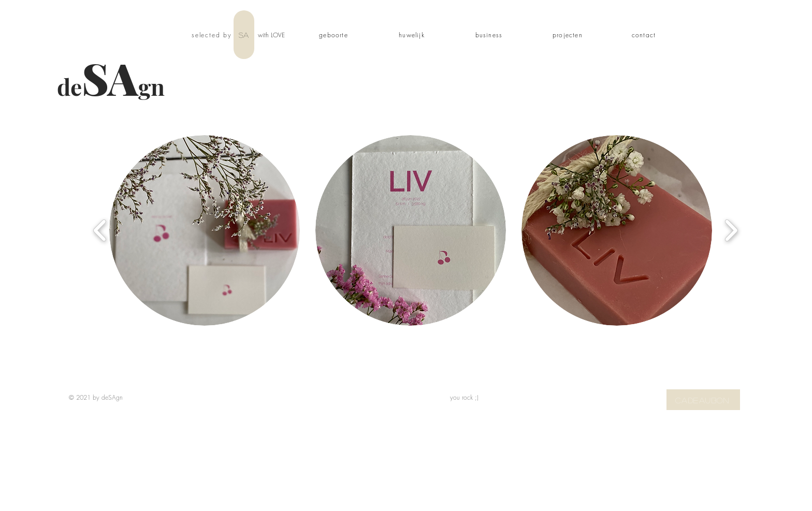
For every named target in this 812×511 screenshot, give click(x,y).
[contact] (645, 35)
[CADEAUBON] (703, 400)
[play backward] (100, 231)
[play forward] (731, 231)
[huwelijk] (413, 35)
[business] (490, 35)
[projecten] (569, 35)
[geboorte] (335, 35)
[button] (205, 230)
